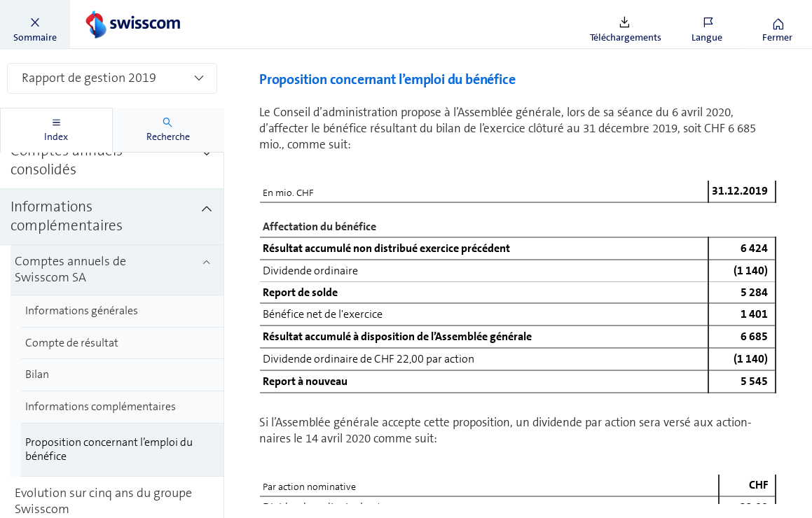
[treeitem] (117, 191)
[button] (35, 24)
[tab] (56, 130)
